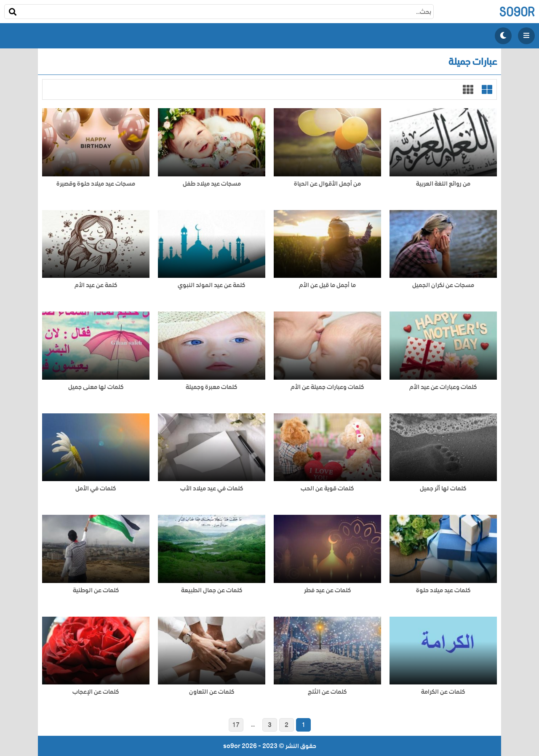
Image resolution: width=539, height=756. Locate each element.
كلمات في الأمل (96, 488)
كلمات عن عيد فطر (328, 590)
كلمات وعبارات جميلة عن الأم (327, 387)
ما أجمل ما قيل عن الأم (327, 285)
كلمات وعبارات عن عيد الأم (443, 387)
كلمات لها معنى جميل (96, 387)
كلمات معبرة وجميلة (212, 387)
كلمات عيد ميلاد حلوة (443, 590)
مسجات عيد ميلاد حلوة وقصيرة (96, 184)
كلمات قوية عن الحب (327, 488)
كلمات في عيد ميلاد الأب (212, 488)
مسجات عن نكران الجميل (443, 285)
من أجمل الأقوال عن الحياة (327, 184)
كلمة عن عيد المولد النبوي (212, 285)
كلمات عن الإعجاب (96, 692)
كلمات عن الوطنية (96, 590)
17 (236, 725)
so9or (517, 12)
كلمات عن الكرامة (443, 692)
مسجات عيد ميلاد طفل (212, 184)
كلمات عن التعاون (212, 692)
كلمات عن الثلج (327, 692)
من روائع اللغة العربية (443, 184)
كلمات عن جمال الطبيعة (212, 590)
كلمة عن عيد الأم (96, 285)
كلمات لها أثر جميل (443, 488)
